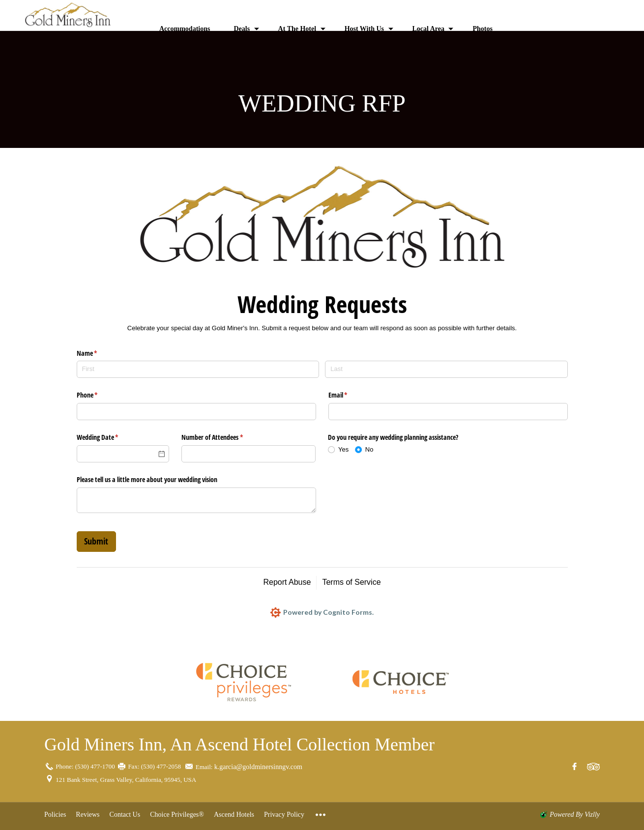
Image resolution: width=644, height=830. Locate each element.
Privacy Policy (284, 815)
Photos (482, 29)
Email (350, 395)
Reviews (88, 815)
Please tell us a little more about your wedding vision (147, 479)
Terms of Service (351, 582)
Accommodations (185, 29)
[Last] (446, 369)
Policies (55, 815)
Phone (99, 395)
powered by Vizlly (575, 815)
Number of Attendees (224, 437)
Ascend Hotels (234, 815)
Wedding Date (109, 437)
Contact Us (125, 815)
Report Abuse (287, 582)
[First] (198, 369)
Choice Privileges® (177, 815)
